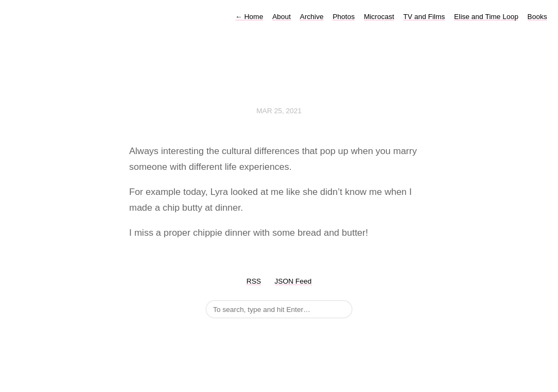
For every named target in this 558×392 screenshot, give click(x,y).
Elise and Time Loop (486, 17)
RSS (254, 281)
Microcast (379, 17)
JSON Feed (293, 281)
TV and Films (424, 17)
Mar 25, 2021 (279, 111)
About (282, 17)
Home (249, 17)
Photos (343, 17)
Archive (311, 17)
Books (537, 17)
